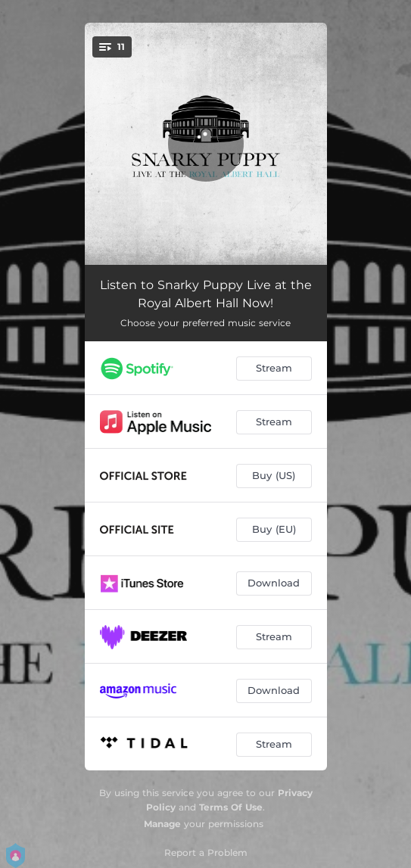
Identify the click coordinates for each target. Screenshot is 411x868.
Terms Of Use (231, 807)
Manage (162, 824)
